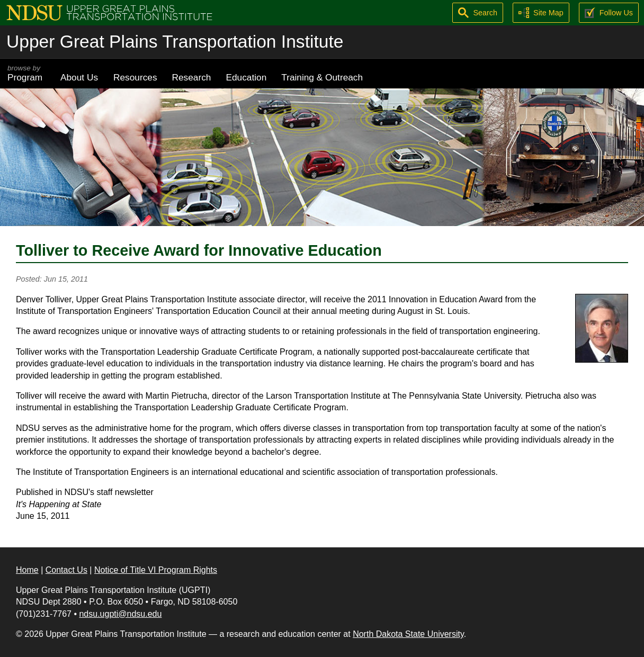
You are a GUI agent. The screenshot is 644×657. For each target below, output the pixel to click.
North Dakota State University (408, 634)
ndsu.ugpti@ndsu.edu (120, 614)
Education (246, 77)
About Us (79, 77)
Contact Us (66, 570)
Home (27, 570)
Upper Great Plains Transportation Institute (175, 42)
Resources (135, 77)
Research (192, 77)
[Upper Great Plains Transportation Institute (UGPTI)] (109, 12)
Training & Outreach (322, 77)
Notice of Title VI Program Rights (156, 570)
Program (26, 73)
